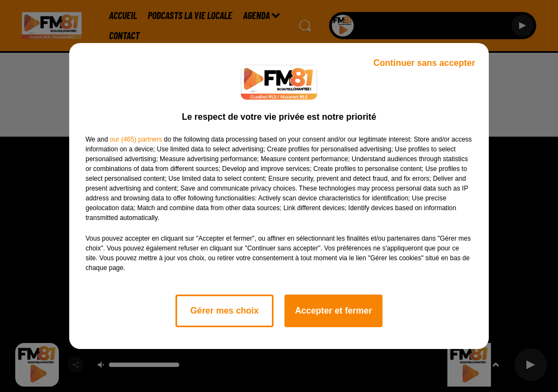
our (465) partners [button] (136, 139)
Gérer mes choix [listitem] (224, 311)
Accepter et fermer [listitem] (333, 311)
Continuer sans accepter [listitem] (424, 63)
